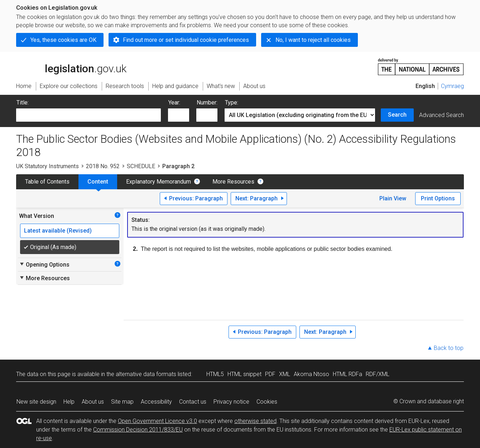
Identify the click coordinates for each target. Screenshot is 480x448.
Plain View (393, 198)
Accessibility (156, 402)
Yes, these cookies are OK (63, 40)
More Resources (233, 182)
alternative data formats (146, 374)
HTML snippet (244, 374)
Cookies (267, 402)
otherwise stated (255, 421)
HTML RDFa (347, 374)
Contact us (193, 402)
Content (98, 182)
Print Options (438, 198)
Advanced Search (441, 115)
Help (69, 402)
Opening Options (44, 264)
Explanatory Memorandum (159, 182)
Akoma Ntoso (311, 374)
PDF (270, 374)
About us (93, 402)
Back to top (449, 348)
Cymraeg (452, 86)
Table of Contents (47, 182)
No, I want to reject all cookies (313, 40)
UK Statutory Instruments (47, 166)
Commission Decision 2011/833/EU (138, 430)
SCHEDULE (141, 166)
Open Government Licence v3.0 (157, 421)
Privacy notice (231, 402)
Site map (122, 402)
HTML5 (215, 374)
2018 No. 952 (103, 166)
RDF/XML (378, 374)
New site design (36, 402)
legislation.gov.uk (71, 66)
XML (285, 374)
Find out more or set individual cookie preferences (186, 40)
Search (397, 115)
